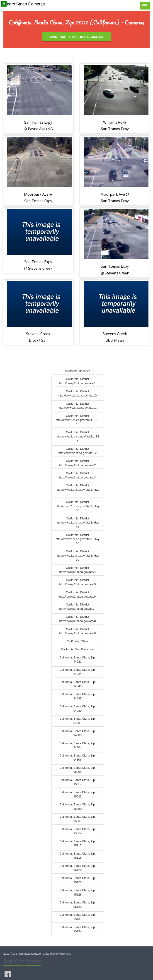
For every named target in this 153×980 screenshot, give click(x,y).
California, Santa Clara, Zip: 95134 (78, 929)
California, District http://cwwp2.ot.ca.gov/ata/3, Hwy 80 (78, 539)
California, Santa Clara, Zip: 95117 (78, 843)
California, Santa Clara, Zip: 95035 (78, 794)
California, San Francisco (77, 649)
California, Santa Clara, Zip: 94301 (78, 721)
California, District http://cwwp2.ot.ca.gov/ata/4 (77, 570)
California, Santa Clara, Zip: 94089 (78, 709)
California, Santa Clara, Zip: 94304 (78, 745)
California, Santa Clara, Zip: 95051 (78, 819)
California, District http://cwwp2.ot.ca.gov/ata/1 (77, 381)
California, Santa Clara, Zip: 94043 (78, 684)
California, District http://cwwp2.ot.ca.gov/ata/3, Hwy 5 (78, 490)
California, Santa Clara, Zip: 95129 (78, 905)
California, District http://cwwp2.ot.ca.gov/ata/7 (77, 607)
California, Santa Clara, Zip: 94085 (78, 696)
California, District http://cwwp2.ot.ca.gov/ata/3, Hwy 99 (78, 555)
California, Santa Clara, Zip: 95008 (78, 770)
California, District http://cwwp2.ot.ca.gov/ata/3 (77, 475)
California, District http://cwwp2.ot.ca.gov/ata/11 (78, 406)
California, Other (78, 641)
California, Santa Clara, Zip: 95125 (78, 880)
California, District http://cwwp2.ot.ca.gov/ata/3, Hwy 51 (78, 523)
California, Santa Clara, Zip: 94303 (78, 733)
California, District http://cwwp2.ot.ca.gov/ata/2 (77, 463)
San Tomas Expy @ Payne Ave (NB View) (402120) (38, 129)
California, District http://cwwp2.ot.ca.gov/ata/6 (77, 594)
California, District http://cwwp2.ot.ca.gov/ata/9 (77, 631)
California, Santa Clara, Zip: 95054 (78, 831)
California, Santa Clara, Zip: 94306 (78, 758)
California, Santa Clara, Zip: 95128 (78, 892)
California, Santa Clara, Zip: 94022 (78, 660)
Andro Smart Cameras (23, 4)
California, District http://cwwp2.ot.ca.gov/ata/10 (78, 393)
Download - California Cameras (76, 37)
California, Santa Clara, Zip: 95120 (78, 868)
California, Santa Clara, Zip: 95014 (78, 782)
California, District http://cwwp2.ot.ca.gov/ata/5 (77, 582)
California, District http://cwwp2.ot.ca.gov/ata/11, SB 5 (78, 436)
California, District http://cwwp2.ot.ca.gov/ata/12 (78, 451)
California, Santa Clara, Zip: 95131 (78, 917)
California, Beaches (78, 371)
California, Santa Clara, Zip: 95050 (78, 807)
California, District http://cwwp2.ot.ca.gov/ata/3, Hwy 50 (78, 506)
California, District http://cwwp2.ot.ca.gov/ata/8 (77, 619)
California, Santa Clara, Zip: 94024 (78, 672)
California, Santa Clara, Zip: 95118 (78, 856)
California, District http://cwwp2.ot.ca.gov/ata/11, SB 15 (78, 420)
